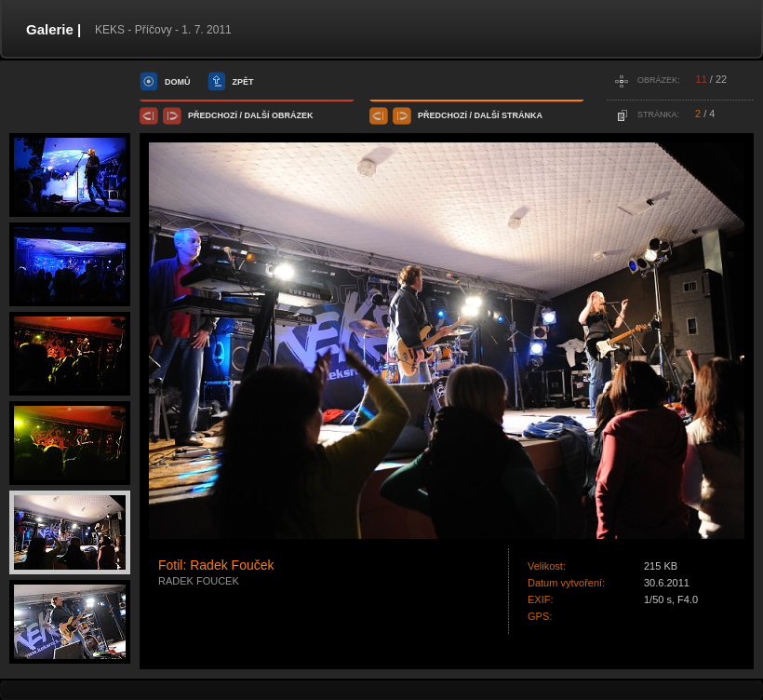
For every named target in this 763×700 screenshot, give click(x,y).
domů (178, 82)
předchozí (213, 115)
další (257, 115)
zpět (243, 82)
